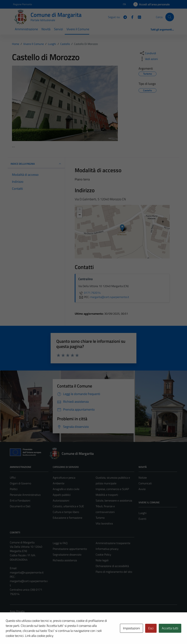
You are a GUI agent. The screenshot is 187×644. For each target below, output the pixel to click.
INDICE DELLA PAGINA (36, 164)
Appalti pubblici (62, 495)
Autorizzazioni (61, 500)
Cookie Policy (103, 555)
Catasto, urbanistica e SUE (68, 506)
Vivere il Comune (78, 29)
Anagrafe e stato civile (66, 489)
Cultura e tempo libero (66, 512)
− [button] (80, 215)
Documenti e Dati (20, 506)
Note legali (102, 560)
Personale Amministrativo (25, 495)
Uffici (13, 478)
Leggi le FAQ (60, 543)
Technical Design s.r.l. (34, 634)
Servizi (58, 29)
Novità (46, 29)
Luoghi (142, 513)
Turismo (100, 518)
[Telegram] (124, 17)
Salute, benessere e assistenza (114, 500)
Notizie (143, 478)
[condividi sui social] (148, 53)
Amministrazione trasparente (113, 543)
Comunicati (145, 483)
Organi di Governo (20, 483)
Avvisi (142, 489)
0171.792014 (89, 293)
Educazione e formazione (67, 518)
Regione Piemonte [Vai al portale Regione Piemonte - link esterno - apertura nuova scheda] (23, 4)
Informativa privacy (107, 549)
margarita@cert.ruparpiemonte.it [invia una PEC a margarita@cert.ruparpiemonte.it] (110, 297)
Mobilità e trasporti (107, 495)
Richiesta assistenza (65, 560)
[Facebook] (131, 17)
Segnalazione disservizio (67, 555)
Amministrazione (26, 29)
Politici (14, 489)
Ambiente (59, 483)
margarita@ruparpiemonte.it (27, 572)
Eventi (142, 519)
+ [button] (80, 210)
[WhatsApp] (138, 17)
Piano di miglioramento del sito (114, 572)
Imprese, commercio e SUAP (112, 489)
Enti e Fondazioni (20, 500)
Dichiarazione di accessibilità (112, 566)
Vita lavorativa (104, 523)
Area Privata (17, 611)
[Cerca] (170, 17)
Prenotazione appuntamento (70, 549)
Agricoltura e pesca (64, 478)
